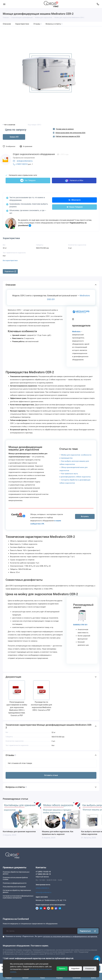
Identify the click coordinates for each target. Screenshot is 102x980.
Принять (62, 969)
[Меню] (4, 4)
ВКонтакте (75, 200)
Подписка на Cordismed (16, 919)
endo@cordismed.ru (25, 161)
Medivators (76, 332)
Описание (7, 24)
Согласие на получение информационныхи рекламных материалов (18, 897)
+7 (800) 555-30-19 (43, 874)
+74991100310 (22, 164)
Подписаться (88, 931)
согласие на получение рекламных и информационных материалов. (70, 936)
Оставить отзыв (51, 775)
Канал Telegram (75, 207)
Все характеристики (10, 260)
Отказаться (90, 969)
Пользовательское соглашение (14, 887)
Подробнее (75, 969)
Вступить (85, 516)
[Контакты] (98, 4)
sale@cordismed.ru (42, 888)
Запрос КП (14, 137)
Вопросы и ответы (54, 24)
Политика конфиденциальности (15, 883)
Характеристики (22, 24)
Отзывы (38, 24)
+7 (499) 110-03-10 (43, 872)
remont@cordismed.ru (44, 892)
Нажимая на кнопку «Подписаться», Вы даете (51, 936)
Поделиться (10, 271)
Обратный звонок (42, 877)
